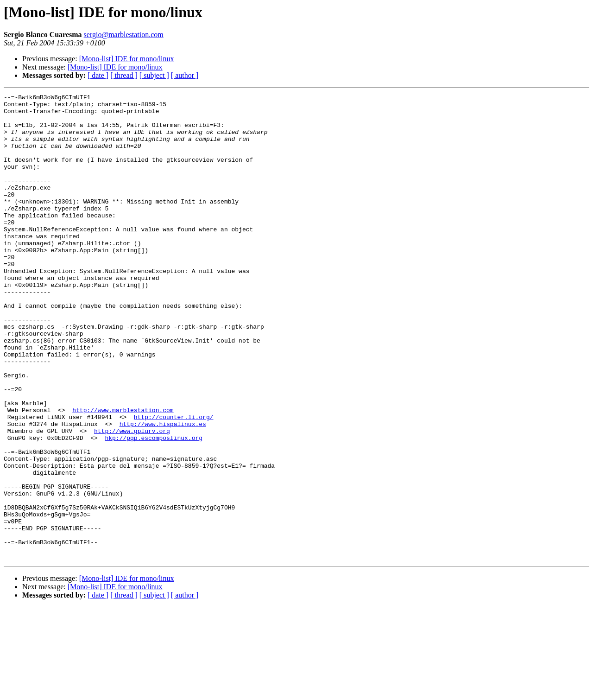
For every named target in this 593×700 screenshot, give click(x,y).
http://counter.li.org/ (174, 482)
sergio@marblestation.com (124, 35)
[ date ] (98, 75)
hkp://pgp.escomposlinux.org (154, 507)
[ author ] (185, 75)
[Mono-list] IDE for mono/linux (127, 59)
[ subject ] (154, 75)
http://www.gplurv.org (132, 499)
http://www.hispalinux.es (163, 490)
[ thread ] (124, 75)
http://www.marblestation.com (123, 474)
